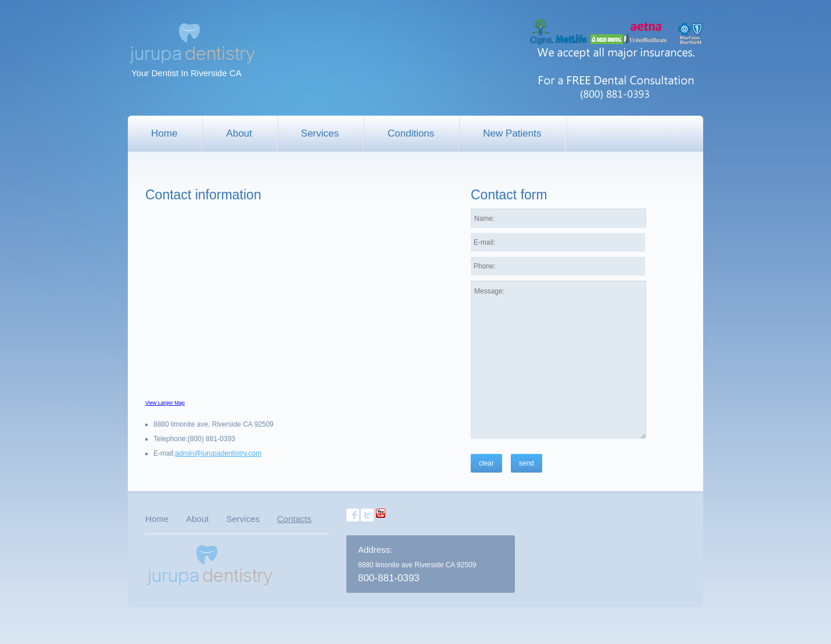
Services (320, 133)
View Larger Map (165, 403)
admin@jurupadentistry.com (218, 453)
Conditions (411, 133)
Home (164, 133)
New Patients (512, 133)
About (239, 133)
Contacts (294, 519)
